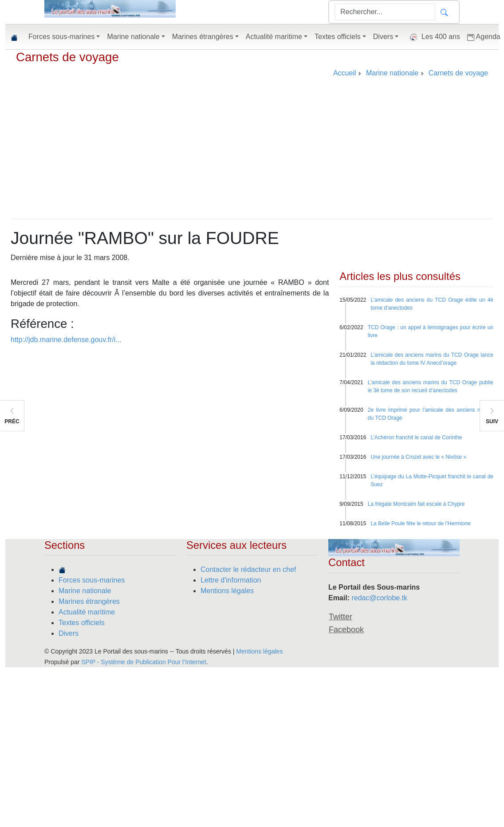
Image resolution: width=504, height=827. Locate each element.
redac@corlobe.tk (379, 598)
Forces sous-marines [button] (61, 37)
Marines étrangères (89, 601)
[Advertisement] (252, 152)
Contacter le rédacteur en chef (248, 569)
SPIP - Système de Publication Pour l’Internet (144, 662)
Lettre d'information (231, 580)
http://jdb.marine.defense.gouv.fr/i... (66, 340)
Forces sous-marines (92, 580)
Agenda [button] (484, 37)
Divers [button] (383, 37)
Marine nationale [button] (133, 37)
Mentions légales (227, 591)
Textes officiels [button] (338, 37)
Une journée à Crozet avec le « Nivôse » (418, 457)
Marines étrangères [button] (203, 37)
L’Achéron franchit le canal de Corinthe (416, 437)
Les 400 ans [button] (433, 37)
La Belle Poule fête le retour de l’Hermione (420, 524)
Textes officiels (82, 623)
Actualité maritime (87, 612)
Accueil (345, 73)
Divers (69, 633)
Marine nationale (85, 591)
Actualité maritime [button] (274, 37)
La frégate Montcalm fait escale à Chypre (416, 504)
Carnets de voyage (67, 57)
